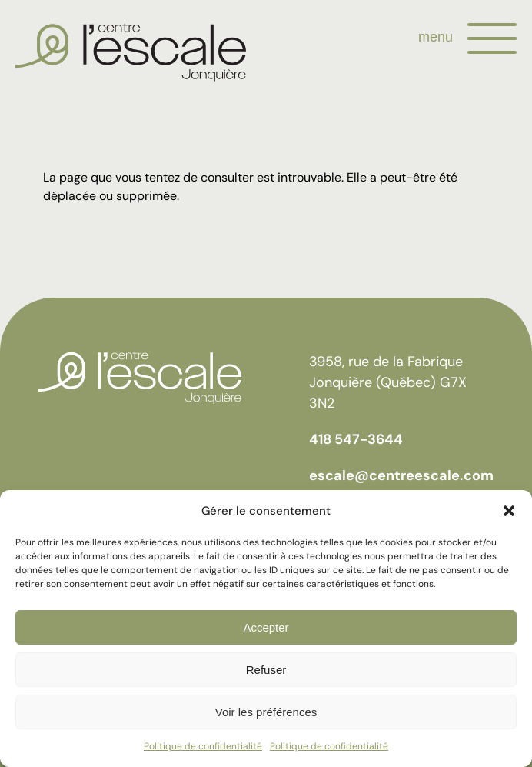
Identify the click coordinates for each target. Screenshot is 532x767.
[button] (509, 511)
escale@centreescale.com (401, 475)
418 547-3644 (356, 439)
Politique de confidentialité (203, 746)
